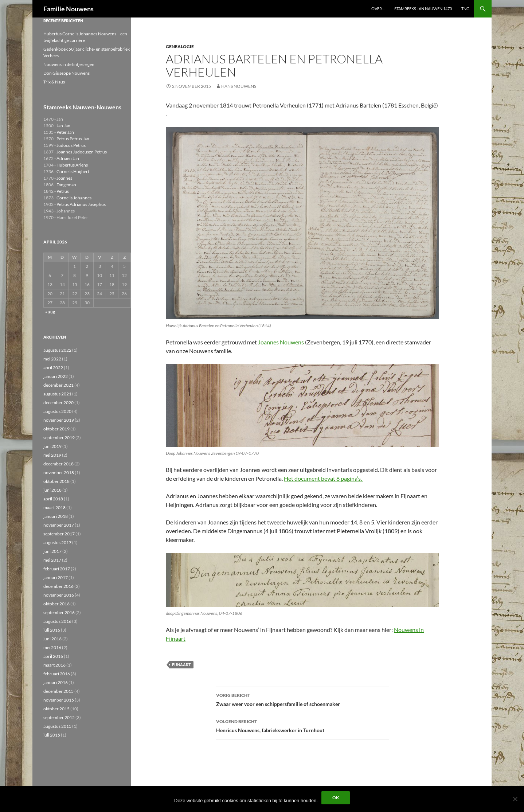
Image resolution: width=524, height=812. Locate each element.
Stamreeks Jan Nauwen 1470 (423, 9)
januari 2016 (56, 682)
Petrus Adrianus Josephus (81, 204)
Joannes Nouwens (281, 342)
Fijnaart (181, 665)
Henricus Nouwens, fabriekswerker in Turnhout (302, 725)
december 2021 (58, 385)
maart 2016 (54, 665)
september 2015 (59, 717)
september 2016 (59, 612)
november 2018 (59, 473)
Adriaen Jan (68, 158)
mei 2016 (52, 647)
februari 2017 (57, 569)
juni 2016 (52, 639)
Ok (336, 798)
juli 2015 (52, 735)
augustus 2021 (57, 394)
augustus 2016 (57, 621)
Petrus (63, 191)
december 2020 (58, 403)
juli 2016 (52, 630)
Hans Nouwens (239, 86)
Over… (378, 9)
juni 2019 (52, 446)
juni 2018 (52, 490)
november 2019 (59, 420)
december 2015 (58, 691)
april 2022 (53, 368)
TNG (465, 9)
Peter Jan (65, 132)
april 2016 (53, 656)
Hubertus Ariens (72, 165)
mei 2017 (52, 560)
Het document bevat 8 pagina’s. (323, 478)
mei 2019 (52, 455)
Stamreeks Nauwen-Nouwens (82, 107)
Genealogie (180, 46)
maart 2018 (54, 507)
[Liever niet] (515, 799)
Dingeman (66, 185)
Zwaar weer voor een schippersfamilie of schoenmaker (302, 699)
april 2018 (53, 499)
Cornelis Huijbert (73, 171)
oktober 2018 (56, 481)
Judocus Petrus (71, 145)
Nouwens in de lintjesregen (69, 64)
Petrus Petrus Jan (73, 139)
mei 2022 (52, 359)
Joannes (64, 178)
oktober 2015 (56, 709)
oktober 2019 (56, 429)
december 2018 (58, 464)
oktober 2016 (56, 604)
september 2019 (59, 438)
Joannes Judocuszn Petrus (82, 152)
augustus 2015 (57, 726)
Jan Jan (63, 126)
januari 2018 (56, 516)
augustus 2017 (57, 542)
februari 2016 (57, 674)
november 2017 (59, 525)
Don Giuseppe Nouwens (67, 73)
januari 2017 (56, 577)
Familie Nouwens (69, 9)
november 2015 (59, 700)
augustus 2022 (57, 350)
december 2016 (58, 586)
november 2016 (59, 595)
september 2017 (59, 534)
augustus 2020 (57, 411)
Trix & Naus (54, 82)
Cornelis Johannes (74, 198)
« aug (50, 312)
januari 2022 (56, 376)
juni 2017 (52, 551)
